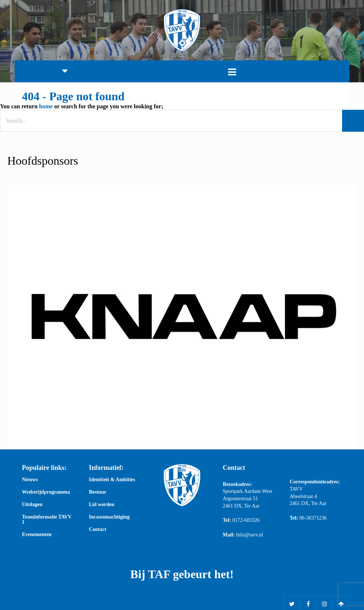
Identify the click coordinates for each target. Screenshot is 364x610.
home (46, 106)
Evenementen (37, 535)
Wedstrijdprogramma (46, 492)
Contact (97, 529)
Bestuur (97, 492)
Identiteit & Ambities (112, 480)
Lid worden (102, 505)
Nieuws (30, 480)
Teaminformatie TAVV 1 (47, 520)
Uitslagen (32, 505)
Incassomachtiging (109, 517)
